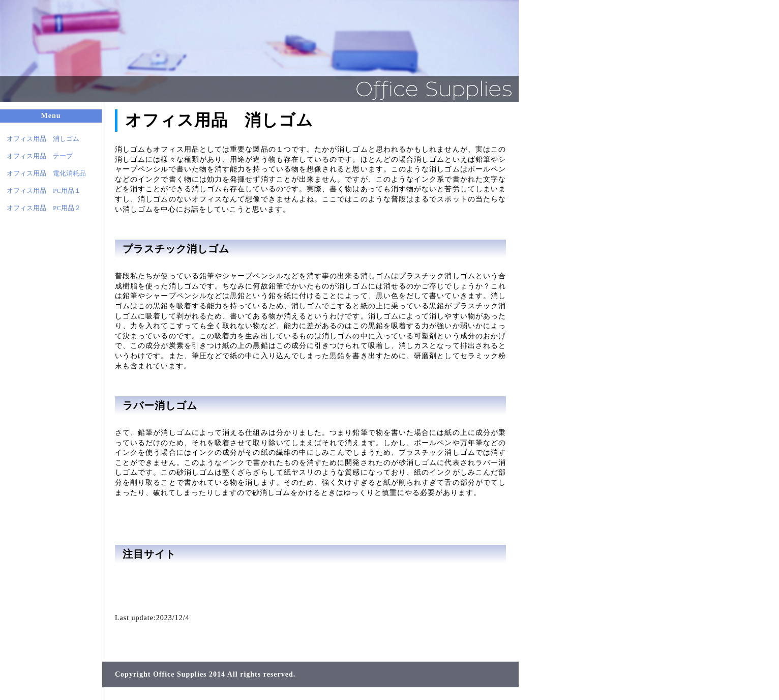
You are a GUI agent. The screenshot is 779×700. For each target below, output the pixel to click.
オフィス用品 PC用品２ (40, 208)
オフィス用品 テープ (36, 156)
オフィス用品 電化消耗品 (43, 173)
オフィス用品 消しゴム (40, 139)
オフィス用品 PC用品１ (40, 191)
